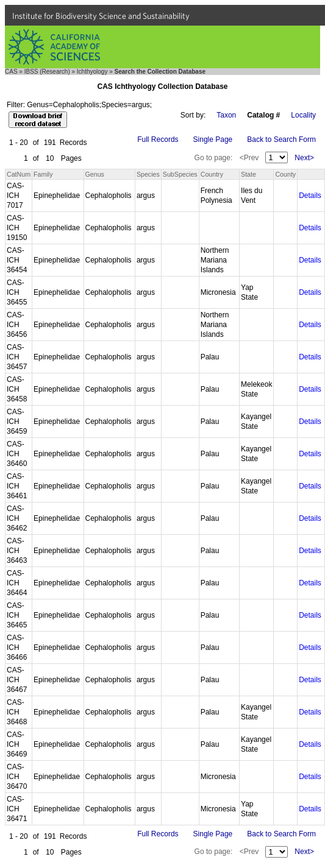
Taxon (226, 115)
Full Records (158, 139)
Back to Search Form (281, 139)
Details (310, 196)
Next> (304, 158)
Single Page (213, 139)
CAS (11, 72)
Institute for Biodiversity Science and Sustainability (101, 16)
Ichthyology (92, 72)
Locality (303, 115)
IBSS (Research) (47, 72)
